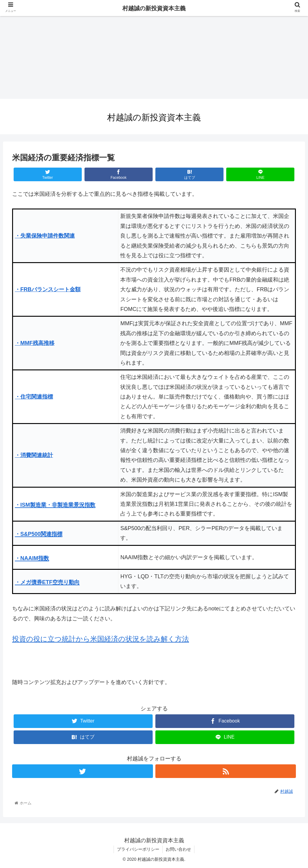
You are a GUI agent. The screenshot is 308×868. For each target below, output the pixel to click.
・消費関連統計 (34, 455)
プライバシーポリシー (138, 849)
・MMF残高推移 (35, 343)
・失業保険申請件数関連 (45, 236)
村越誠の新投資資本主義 (154, 8)
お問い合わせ (178, 849)
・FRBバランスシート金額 (48, 289)
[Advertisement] (154, 56)
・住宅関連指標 (34, 397)
